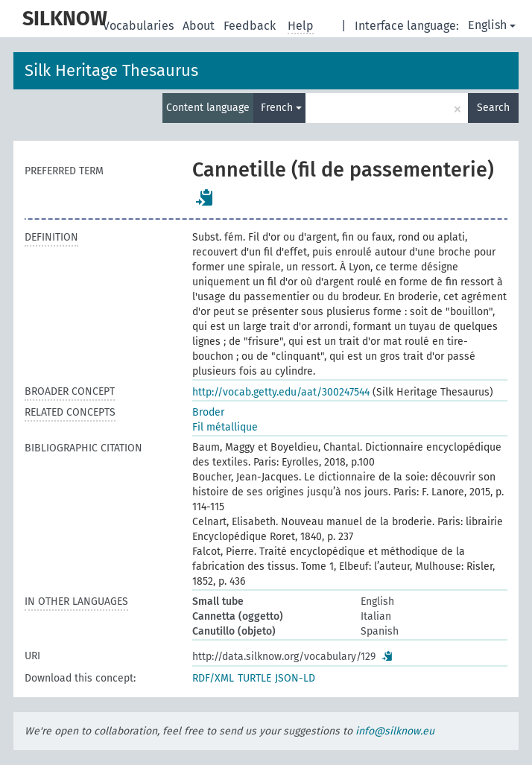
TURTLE (254, 678)
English (492, 25)
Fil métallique (225, 427)
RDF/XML (213, 678)
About (200, 26)
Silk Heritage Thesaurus (111, 70)
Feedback (251, 26)
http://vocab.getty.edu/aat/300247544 (281, 392)
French (281, 108)
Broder (208, 412)
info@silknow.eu (395, 731)
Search (493, 108)
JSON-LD (295, 678)
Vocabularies (140, 26)
